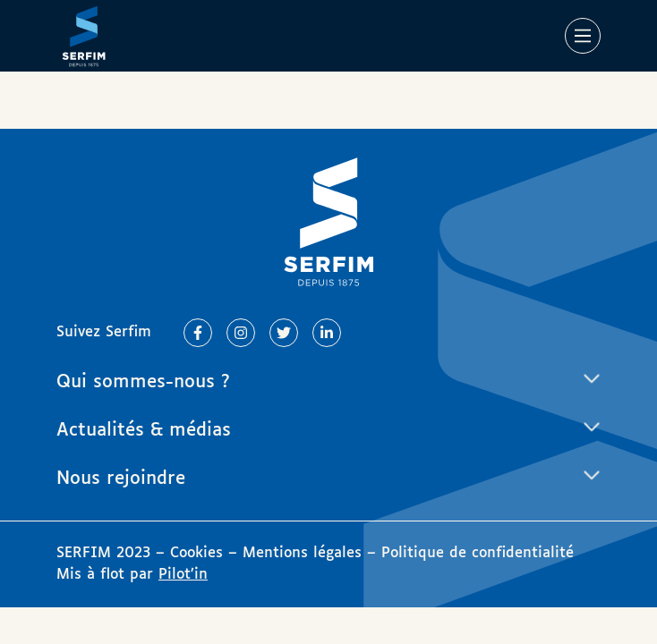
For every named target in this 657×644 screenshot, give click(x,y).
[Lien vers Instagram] (241, 333)
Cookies (199, 553)
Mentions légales (302, 553)
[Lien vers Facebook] (198, 333)
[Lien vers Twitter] (284, 333)
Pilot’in (183, 575)
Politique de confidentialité (478, 553)
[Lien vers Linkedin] (327, 333)
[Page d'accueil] (84, 36)
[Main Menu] (583, 36)
